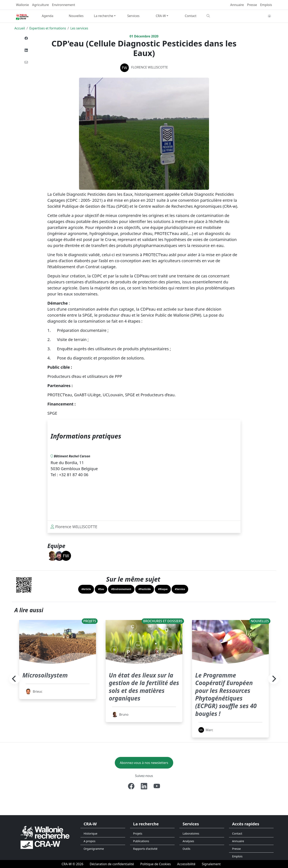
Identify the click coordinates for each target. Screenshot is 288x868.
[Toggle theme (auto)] (269, 16)
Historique (90, 833)
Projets (138, 833)
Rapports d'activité (145, 849)
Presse (252, 5)
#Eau (101, 589)
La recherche (104, 16)
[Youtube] (157, 786)
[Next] (274, 679)
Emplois (266, 5)
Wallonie (22, 5)
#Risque (163, 589)
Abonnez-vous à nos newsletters (144, 763)
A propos (89, 841)
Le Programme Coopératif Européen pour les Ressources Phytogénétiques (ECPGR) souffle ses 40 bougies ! (228, 694)
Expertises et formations (48, 28)
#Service (180, 589)
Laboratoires (191, 833)
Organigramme (94, 849)
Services (133, 16)
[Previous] (14, 679)
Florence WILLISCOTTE (149, 67)
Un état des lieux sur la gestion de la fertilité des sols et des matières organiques (144, 686)
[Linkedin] (144, 786)
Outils (186, 849)
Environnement (63, 5)
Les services (79, 28)
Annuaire (237, 5)
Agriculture (40, 5)
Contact (191, 16)
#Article (86, 589)
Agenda (48, 16)
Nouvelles (76, 16)
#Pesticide (145, 589)
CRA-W (161, 16)
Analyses (188, 841)
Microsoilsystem (47, 675)
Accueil (20, 28)
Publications (141, 841)
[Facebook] (131, 786)
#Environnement (121, 589)
